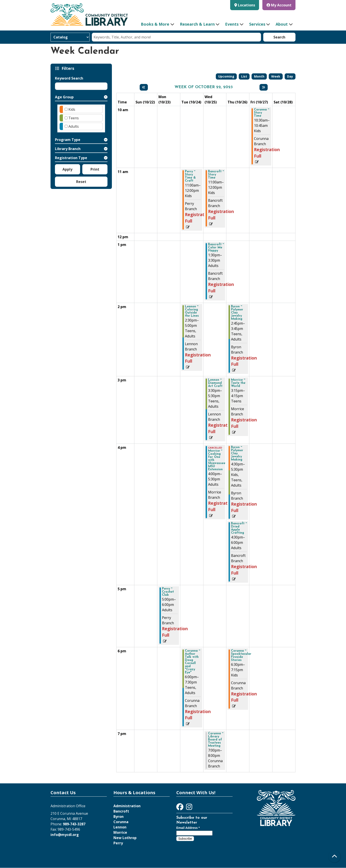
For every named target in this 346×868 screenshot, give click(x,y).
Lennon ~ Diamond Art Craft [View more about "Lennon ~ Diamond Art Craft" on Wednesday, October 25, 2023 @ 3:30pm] (215, 383)
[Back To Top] (334, 856)
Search (279, 37)
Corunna (121, 822)
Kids (72, 109)
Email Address (188, 828)
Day (290, 76)
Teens (74, 118)
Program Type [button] (68, 140)
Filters (69, 68)
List (244, 76)
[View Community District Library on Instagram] (189, 808)
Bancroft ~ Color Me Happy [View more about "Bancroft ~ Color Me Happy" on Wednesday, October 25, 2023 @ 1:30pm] (216, 248)
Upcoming (226, 76)
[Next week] (264, 87)
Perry (118, 843)
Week (276, 76)
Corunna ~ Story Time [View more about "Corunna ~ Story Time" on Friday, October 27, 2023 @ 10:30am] (262, 113)
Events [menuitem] (232, 24)
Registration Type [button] (71, 158)
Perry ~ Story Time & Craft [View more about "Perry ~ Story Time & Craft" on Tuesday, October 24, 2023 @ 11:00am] (190, 176)
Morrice (120, 832)
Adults (74, 126)
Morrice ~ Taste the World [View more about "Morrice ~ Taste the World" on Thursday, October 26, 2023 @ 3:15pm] (238, 383)
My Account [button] (279, 5)
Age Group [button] (64, 97)
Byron (118, 817)
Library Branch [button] (68, 149)
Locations (246, 5)
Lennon (120, 827)
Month (259, 76)
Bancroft (121, 811)
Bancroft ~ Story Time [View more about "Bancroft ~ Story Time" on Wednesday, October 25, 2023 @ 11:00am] (216, 175)
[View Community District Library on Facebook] (180, 808)
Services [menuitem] (257, 24)
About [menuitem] (282, 24)
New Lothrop (125, 838)
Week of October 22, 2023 (204, 87)
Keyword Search (69, 78)
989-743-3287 (74, 824)
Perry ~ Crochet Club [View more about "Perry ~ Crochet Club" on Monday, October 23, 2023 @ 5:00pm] (168, 592)
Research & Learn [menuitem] (197, 24)
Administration (127, 806)
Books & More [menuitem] (155, 24)
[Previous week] (144, 87)
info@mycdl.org (65, 835)
